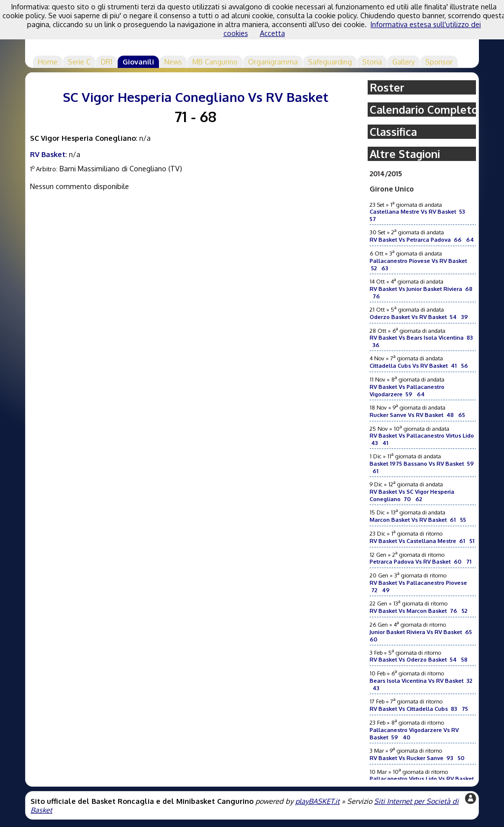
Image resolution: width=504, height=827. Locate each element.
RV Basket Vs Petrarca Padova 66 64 (422, 239)
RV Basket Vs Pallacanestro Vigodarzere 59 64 (407, 390)
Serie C (79, 62)
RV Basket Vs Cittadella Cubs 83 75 (419, 709)
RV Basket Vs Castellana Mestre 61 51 (422, 541)
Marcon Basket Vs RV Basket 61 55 (418, 520)
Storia (372, 62)
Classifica (393, 132)
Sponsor (439, 62)
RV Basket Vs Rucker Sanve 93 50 (417, 758)
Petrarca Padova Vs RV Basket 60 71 (421, 561)
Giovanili (138, 62)
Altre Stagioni (405, 154)
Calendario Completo (424, 110)
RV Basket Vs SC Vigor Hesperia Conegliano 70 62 (412, 495)
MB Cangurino (215, 62)
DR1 (107, 62)
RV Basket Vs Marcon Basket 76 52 (419, 611)
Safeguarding (330, 62)
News (173, 62)
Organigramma (273, 62)
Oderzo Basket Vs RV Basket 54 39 (419, 317)
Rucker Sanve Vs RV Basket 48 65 (417, 415)
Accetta (272, 33)
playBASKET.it (317, 801)
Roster (387, 87)
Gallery (404, 62)
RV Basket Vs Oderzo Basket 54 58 (419, 659)
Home (48, 62)
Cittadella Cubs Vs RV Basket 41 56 (419, 366)
